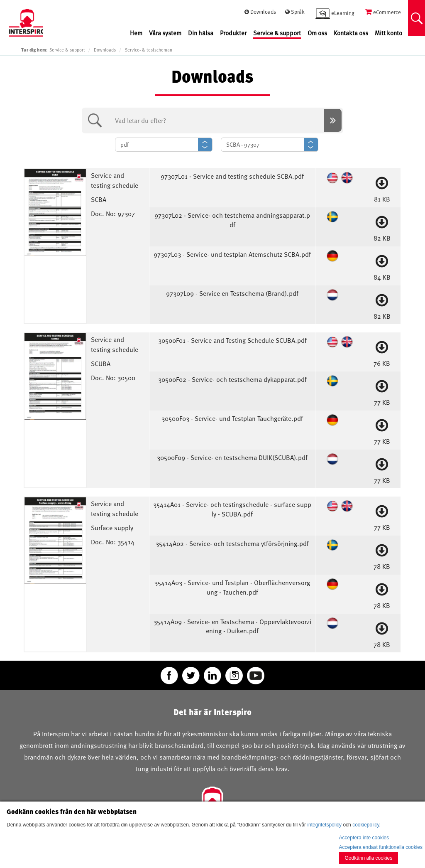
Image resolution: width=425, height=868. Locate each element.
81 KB (382, 188)
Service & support (277, 33)
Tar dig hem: (34, 50)
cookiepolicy (366, 825)
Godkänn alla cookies (369, 858)
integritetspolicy (324, 825)
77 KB (382, 391)
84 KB (382, 266)
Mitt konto (388, 33)
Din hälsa (201, 33)
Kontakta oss (351, 33)
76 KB (382, 352)
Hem (136, 33)
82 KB (382, 227)
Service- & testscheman (149, 50)
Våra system (165, 33)
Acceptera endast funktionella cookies (381, 847)
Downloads (105, 50)
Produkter (233, 33)
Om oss (317, 33)
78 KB (382, 555)
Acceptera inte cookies (364, 838)
